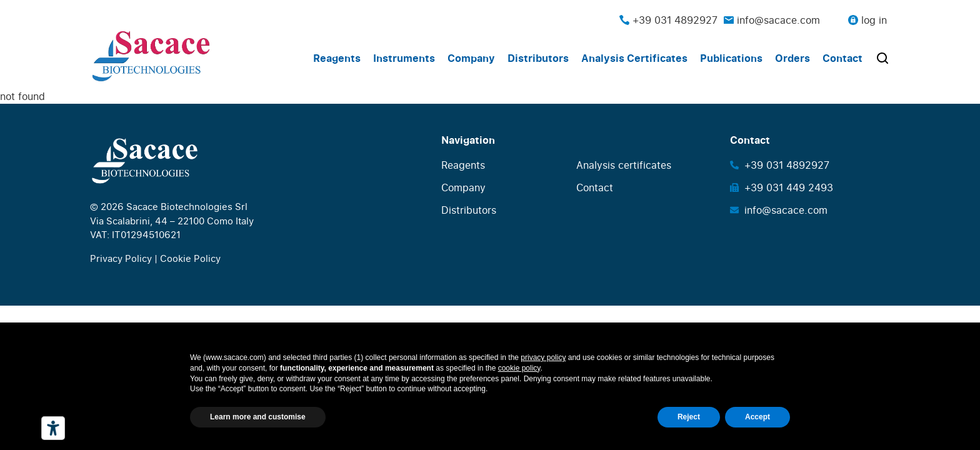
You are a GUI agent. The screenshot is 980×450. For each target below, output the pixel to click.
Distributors (538, 58)
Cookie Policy (190, 258)
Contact (842, 58)
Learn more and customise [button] (258, 417)
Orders (792, 58)
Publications (731, 58)
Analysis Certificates (634, 58)
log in (874, 20)
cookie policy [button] (519, 368)
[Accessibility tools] (53, 428)
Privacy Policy (121, 258)
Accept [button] (757, 417)
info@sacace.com (772, 20)
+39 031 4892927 (668, 20)
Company (471, 58)
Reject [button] (689, 417)
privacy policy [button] (543, 357)
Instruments (404, 58)
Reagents (337, 58)
